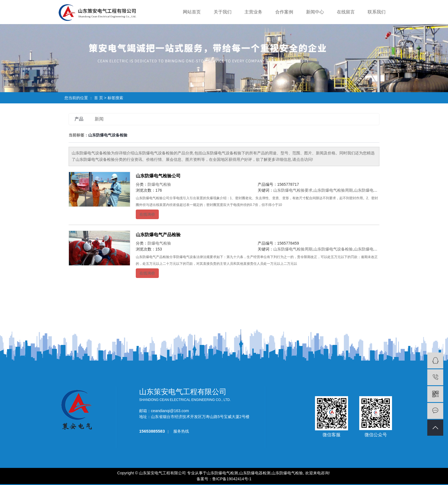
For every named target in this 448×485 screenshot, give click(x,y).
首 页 (99, 98)
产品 (79, 119)
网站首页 (192, 12)
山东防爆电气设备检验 (374, 190)
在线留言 (346, 12)
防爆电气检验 (159, 184)
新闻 (99, 119)
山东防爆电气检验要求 (293, 190)
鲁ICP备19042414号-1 (232, 479)
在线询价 (147, 214)
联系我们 (377, 12)
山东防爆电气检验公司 (158, 176)
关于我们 (223, 12)
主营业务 (253, 12)
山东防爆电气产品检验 (158, 235)
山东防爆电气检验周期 (333, 190)
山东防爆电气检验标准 (374, 249)
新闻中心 (315, 12)
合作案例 (284, 12)
